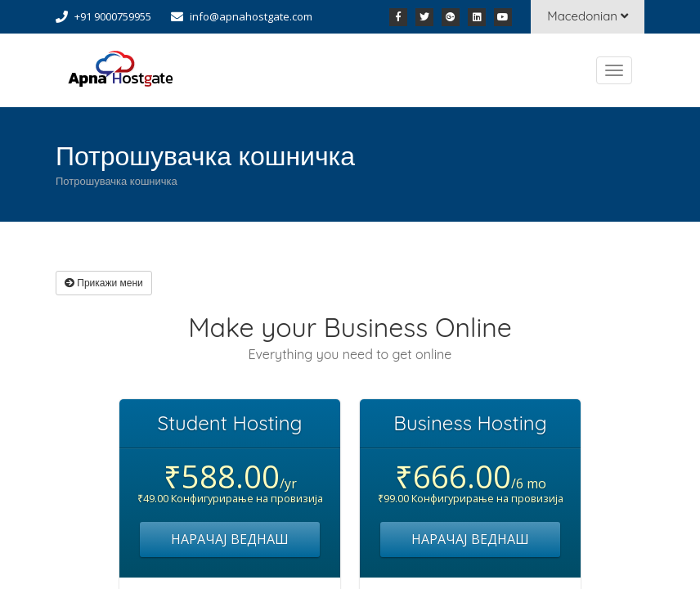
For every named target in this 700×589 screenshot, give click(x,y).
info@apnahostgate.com (251, 16)
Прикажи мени (104, 283)
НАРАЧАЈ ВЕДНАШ (230, 539)
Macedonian (588, 16)
